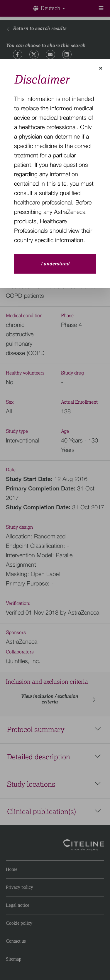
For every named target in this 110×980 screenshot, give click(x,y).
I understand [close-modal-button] (55, 264)
